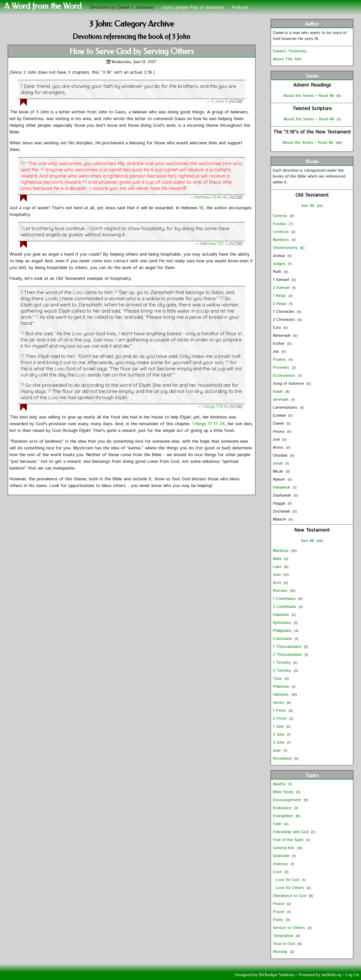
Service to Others (290, 928)
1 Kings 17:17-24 (208, 424)
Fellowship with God (291, 832)
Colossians (283, 639)
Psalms (280, 360)
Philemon (282, 687)
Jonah (278, 463)
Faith (278, 824)
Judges (280, 264)
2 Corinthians (285, 607)
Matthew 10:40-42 (211, 197)
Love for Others (290, 888)
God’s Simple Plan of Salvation (193, 7)
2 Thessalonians (288, 655)
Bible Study (284, 792)
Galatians (282, 615)
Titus (278, 679)
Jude (278, 751)
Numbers (282, 240)
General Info (284, 848)
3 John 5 (219, 101)
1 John (279, 727)
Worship (281, 952)
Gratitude (282, 856)
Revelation (283, 759)
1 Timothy (282, 663)
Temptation (284, 936)
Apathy (280, 784)
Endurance (283, 808)
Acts (278, 583)
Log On (352, 975)
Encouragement (288, 800)
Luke (278, 567)
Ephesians (283, 623)
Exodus (280, 224)
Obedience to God (290, 896)
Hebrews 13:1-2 (214, 244)
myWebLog (331, 975)
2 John (279, 735)
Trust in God (284, 944)
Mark (278, 559)
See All (308, 206)
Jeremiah (281, 400)
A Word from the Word (43, 6)
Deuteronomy (286, 248)
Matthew (281, 551)
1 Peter (280, 711)
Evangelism (284, 816)
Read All (326, 96)
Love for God (288, 880)
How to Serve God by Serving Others (132, 51)
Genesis (281, 216)
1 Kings (280, 296)
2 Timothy (283, 671)
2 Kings (280, 304)
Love (278, 872)
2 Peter (280, 719)
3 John (279, 743)
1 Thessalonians (288, 647)
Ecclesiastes (285, 376)
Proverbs (282, 368)
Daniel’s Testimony (290, 51)
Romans (281, 591)
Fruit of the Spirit (289, 840)
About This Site (287, 59)
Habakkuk (282, 487)
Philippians (283, 631)
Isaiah (278, 392)
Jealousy (281, 864)
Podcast (240, 7)
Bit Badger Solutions (277, 975)
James (279, 703)
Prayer (279, 912)
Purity (279, 920)
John (277, 575)
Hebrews (281, 695)
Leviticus (281, 232)
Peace (279, 904)
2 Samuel (282, 288)
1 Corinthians (285, 599)
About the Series (299, 96)
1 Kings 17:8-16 (215, 406)
